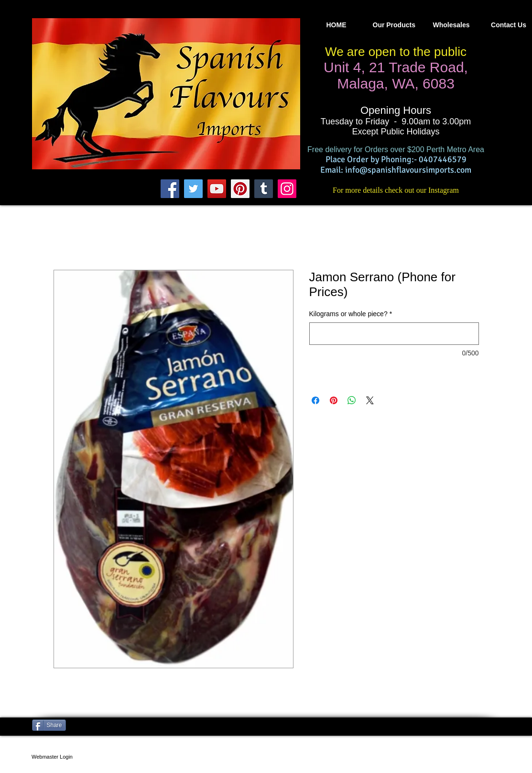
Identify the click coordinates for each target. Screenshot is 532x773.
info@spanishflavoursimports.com (408, 170)
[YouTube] (217, 189)
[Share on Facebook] (315, 400)
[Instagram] (287, 189)
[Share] (49, 725)
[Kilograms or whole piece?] (394, 334)
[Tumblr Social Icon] (264, 189)
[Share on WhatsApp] (352, 400)
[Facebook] (170, 189)
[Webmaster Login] (52, 757)
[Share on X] (370, 400)
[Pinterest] (240, 189)
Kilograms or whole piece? (351, 314)
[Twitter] (193, 189)
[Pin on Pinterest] (334, 400)
